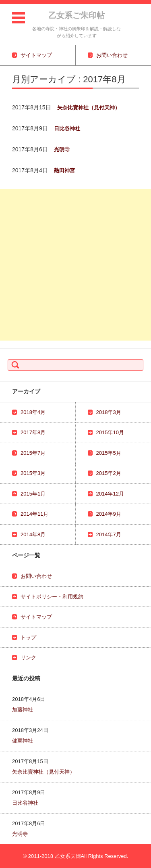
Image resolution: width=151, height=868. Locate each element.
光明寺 (62, 150)
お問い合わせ (36, 576)
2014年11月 (34, 514)
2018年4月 (33, 412)
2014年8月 (33, 534)
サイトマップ (36, 617)
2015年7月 (33, 453)
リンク (28, 658)
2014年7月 (109, 534)
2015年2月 (109, 473)
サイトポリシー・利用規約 (52, 597)
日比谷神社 (67, 129)
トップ (28, 637)
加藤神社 (23, 710)
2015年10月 (110, 432)
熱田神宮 (64, 170)
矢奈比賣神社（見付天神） (89, 108)
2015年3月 (33, 473)
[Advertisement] (75, 265)
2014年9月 (109, 514)
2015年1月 (33, 494)
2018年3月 (109, 412)
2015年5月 (109, 453)
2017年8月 (33, 432)
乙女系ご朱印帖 (77, 15)
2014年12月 (110, 494)
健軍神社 (23, 741)
